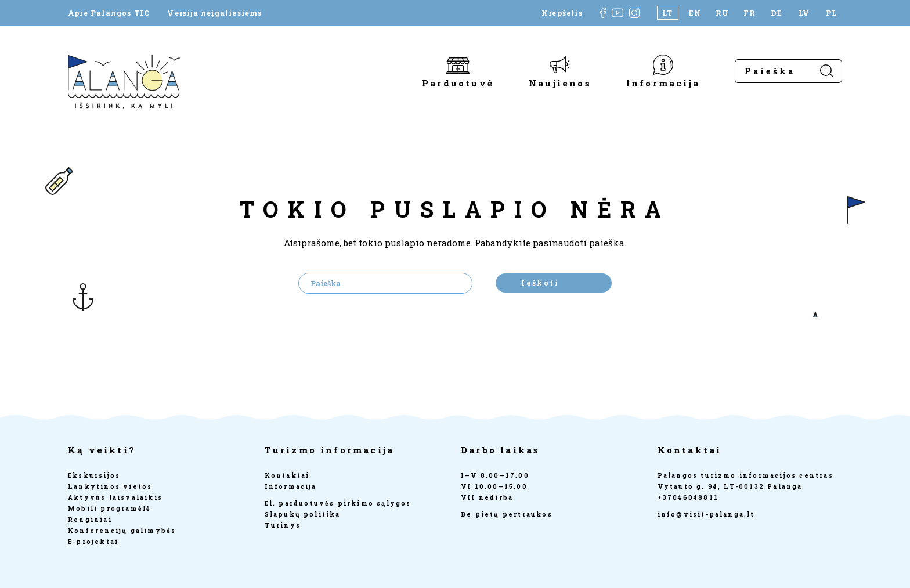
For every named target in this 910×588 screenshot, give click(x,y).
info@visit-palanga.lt (706, 514)
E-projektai (93, 542)
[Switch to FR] (750, 13)
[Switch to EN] (695, 13)
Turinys (283, 525)
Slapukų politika (303, 514)
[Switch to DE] (777, 13)
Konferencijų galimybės (122, 531)
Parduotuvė (458, 82)
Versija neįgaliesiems (214, 13)
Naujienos (560, 82)
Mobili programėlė (109, 508)
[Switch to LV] (804, 13)
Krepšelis (562, 13)
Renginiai (90, 520)
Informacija (663, 82)
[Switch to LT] (668, 13)
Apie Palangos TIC (109, 13)
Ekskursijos (94, 475)
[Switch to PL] (831, 13)
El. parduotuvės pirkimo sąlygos (338, 503)
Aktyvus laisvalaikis (115, 497)
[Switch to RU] (722, 13)
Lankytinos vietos (110, 486)
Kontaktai (287, 475)
